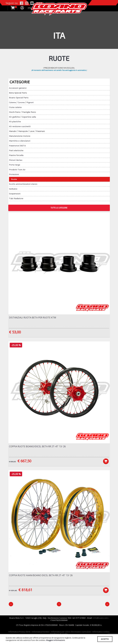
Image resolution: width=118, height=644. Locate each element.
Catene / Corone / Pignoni (21, 102)
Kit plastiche (15, 122)
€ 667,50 (24, 461)
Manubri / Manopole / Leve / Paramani (27, 131)
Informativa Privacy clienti (19, 632)
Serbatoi (13, 189)
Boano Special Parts (19, 98)
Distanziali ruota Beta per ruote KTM (33, 318)
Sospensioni (15, 194)
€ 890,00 (12, 462)
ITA (30, 8)
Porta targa (15, 165)
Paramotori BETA (17, 146)
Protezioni (14, 174)
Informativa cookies (101, 632)
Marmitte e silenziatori (20, 141)
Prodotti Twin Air (17, 170)
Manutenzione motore (20, 136)
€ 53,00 (15, 332)
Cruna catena (15, 107)
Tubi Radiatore (16, 198)
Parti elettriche (16, 150)
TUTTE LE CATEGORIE (59, 208)
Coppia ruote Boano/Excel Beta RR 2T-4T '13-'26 (37, 447)
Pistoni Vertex (16, 160)
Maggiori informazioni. (56, 640)
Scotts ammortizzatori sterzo (23, 184)
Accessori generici (18, 88)
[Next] (107, 605)
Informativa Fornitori (41, 632)
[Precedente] (11, 605)
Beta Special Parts (18, 93)
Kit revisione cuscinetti (20, 126)
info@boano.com (100, 619)
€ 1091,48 (13, 591)
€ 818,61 (25, 590)
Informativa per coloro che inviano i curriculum (71, 632)
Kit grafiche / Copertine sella (22, 117)
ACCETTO (105, 639)
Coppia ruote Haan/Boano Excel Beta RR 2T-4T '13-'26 (41, 576)
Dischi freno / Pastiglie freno (22, 112)
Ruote (14, 179)
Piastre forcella (16, 155)
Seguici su (12, 3)
